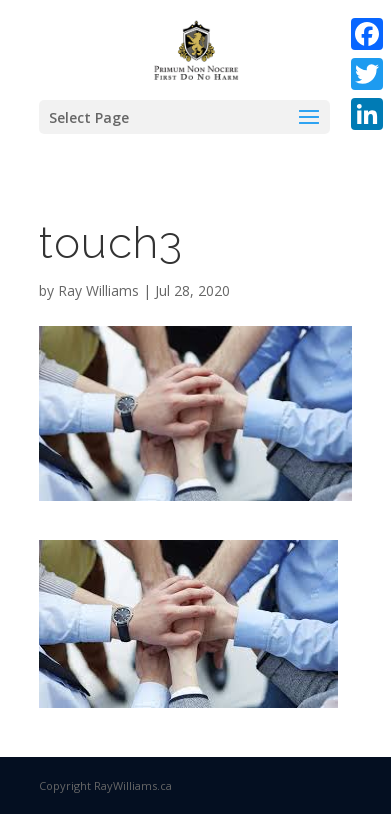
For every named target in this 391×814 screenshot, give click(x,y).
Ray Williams (98, 290)
